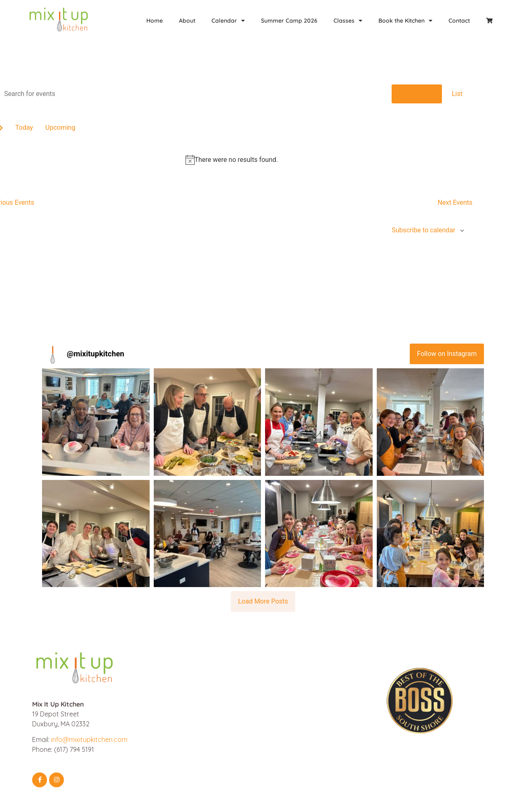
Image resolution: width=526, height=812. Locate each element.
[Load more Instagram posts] (263, 601)
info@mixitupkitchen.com (89, 739)
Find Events (417, 94)
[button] (96, 422)
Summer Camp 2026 (289, 21)
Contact (459, 21)
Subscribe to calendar (423, 230)
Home (155, 21)
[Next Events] (455, 203)
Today (24, 128)
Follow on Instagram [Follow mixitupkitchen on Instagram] (447, 354)
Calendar (228, 21)
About (187, 21)
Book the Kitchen (405, 21)
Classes (348, 21)
